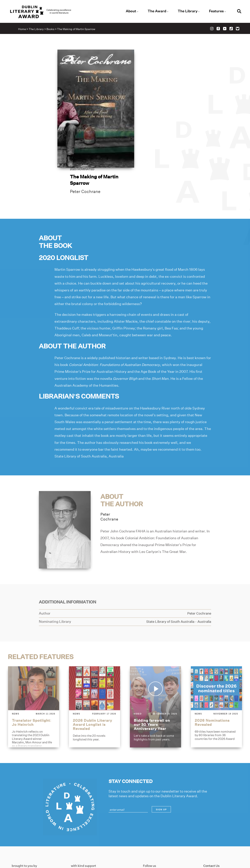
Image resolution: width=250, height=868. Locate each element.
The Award (156, 12)
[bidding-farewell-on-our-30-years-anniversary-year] (156, 676)
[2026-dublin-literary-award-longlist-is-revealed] (94, 676)
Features (214, 12)
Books (51, 30)
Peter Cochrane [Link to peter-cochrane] (154, 111)
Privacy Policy (213, 828)
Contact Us (211, 821)
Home (23, 30)
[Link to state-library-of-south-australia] (176, 591)
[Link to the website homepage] (46, 12)
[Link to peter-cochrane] (65, 499)
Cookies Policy (214, 834)
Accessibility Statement (221, 840)
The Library (186, 12)
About (131, 12)
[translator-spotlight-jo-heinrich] (33, 676)
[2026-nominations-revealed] (217, 676)
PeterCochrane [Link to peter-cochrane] (110, 486)
